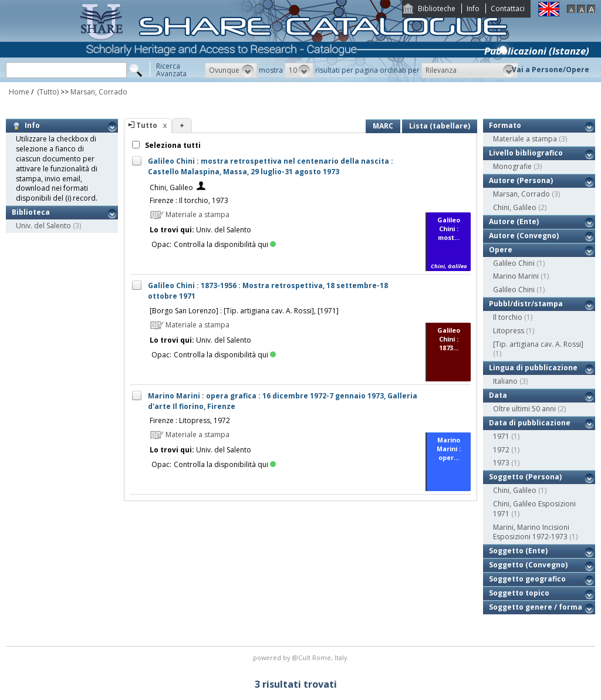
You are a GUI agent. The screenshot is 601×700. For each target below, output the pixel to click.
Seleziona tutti (172, 145)
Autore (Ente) (514, 222)
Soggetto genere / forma (536, 607)
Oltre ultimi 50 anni (524, 409)
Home (19, 92)
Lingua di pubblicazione (533, 368)
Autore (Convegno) (524, 236)
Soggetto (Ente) (518, 551)
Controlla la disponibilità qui (225, 244)
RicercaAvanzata (171, 70)
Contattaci (508, 9)
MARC (383, 126)
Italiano (505, 381)
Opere (501, 250)
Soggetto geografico (527, 579)
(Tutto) (47, 92)
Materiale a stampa (525, 139)
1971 (501, 436)
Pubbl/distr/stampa (526, 304)
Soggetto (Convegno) (528, 565)
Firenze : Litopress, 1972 (190, 420)
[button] (231, 70)
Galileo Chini (514, 263)
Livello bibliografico (526, 153)
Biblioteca (31, 212)
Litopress (509, 331)
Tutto (147, 125)
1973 (501, 463)
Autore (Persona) (521, 180)
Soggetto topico (519, 593)
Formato (505, 125)
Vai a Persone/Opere (551, 70)
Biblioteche (437, 9)
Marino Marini (516, 276)
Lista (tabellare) (440, 126)
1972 (501, 450)
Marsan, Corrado (99, 92)
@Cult (302, 657)
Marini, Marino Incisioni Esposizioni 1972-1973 (531, 532)
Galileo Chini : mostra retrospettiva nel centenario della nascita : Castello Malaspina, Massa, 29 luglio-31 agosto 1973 (271, 166)
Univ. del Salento (43, 226)
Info (473, 9)
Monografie (512, 166)
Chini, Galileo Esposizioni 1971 (534, 509)
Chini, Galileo (171, 187)
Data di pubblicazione (530, 423)
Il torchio (508, 317)
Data (498, 395)
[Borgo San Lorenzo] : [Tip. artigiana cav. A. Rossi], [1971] (244, 311)
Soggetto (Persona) (525, 477)
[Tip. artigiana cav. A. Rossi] (538, 344)
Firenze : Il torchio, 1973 (189, 200)
